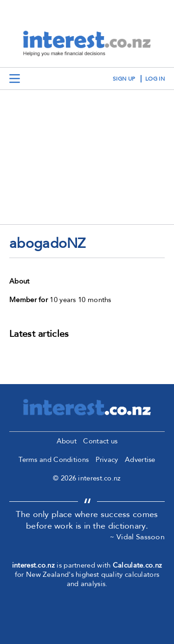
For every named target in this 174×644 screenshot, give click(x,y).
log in (155, 79)
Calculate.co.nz (138, 565)
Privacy (107, 460)
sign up (124, 79)
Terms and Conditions (54, 460)
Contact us (100, 441)
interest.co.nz (33, 565)
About (67, 441)
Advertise (140, 460)
